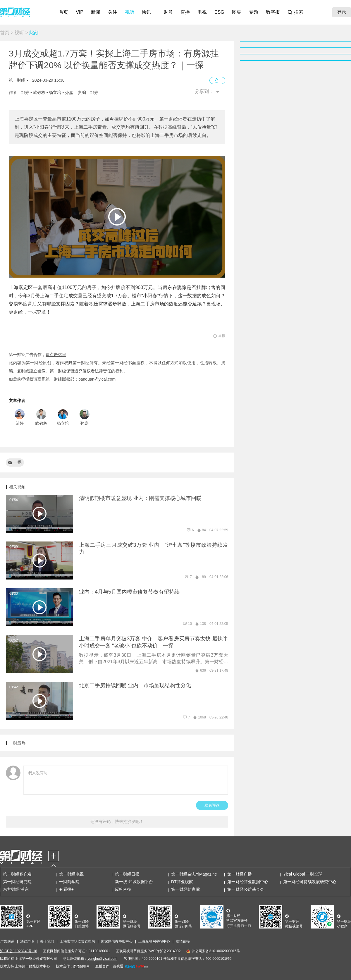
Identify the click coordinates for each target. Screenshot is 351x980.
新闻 (96, 12)
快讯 (147, 12)
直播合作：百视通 (109, 966)
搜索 (299, 12)
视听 (130, 12)
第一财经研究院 (17, 882)
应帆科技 (123, 889)
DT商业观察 (182, 882)
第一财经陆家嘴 (185, 889)
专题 (254, 12)
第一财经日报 (127, 874)
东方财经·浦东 (16, 889)
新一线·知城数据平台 (134, 882)
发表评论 (212, 805)
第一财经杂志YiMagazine (194, 874)
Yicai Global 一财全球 (303, 874)
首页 (63, 12)
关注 (113, 12)
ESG (219, 12)
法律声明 (27, 941)
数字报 (273, 12)
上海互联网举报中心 (154, 941)
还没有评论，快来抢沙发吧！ (117, 821)
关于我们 (47, 941)
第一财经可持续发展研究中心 (310, 882)
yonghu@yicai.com (102, 959)
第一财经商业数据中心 (248, 882)
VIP (80, 12)
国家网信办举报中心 (117, 941)
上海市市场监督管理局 (78, 941)
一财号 (166, 12)
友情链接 (183, 941)
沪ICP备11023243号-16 (19, 951)
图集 (237, 12)
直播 (185, 12)
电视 (202, 12)
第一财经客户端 (17, 874)
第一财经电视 (71, 874)
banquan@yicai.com (97, 379)
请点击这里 (56, 355)
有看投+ (66, 889)
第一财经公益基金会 (246, 889)
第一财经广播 (240, 874)
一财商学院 (69, 882)
